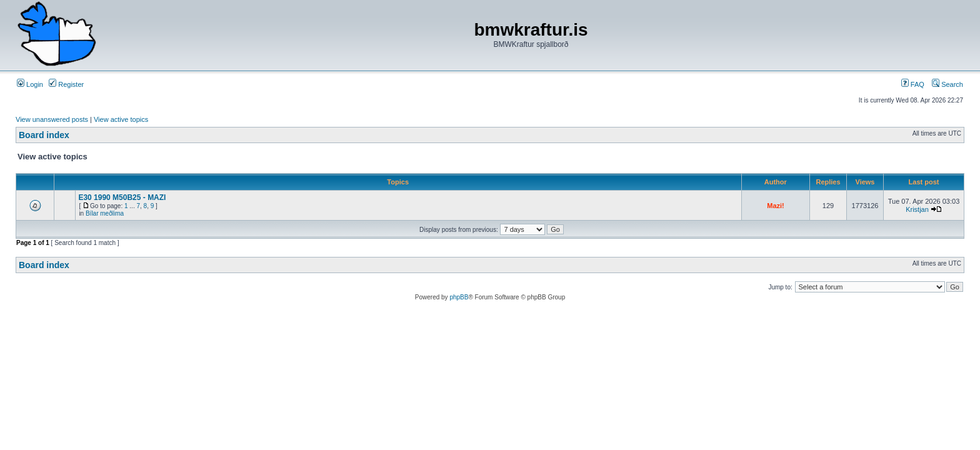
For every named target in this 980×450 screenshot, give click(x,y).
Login (30, 84)
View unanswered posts (52, 119)
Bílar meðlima (105, 213)
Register (66, 84)
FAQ (913, 84)
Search (947, 84)
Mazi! (776, 206)
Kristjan (917, 209)
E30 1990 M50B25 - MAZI (122, 197)
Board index (44, 135)
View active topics (121, 119)
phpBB (459, 297)
